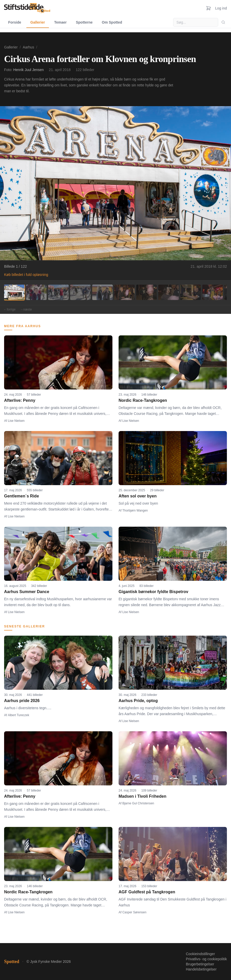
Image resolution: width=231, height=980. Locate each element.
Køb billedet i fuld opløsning (26, 275)
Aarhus (28, 47)
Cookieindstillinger (201, 954)
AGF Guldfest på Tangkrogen (147, 892)
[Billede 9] (191, 292)
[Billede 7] (146, 292)
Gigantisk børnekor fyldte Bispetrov (153, 592)
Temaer (60, 22)
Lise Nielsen (16, 421)
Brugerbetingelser (200, 964)
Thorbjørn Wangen (135, 511)
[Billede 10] (213, 292)
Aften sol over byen (138, 496)
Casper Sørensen (134, 912)
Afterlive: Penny (20, 400)
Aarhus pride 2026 (22, 701)
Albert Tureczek (19, 715)
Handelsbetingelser (201, 969)
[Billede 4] (80, 292)
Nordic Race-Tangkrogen (143, 400)
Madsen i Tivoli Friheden (142, 796)
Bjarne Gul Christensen (138, 803)
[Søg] (223, 22)
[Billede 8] (169, 292)
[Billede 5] (102, 292)
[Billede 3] (58, 292)
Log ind (221, 8)
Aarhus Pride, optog (138, 701)
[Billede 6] (124, 292)
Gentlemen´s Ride (22, 496)
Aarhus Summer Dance (27, 592)
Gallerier (38, 22)
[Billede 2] (36, 292)
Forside (15, 22)
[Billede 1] (14, 292)
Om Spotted (112, 22)
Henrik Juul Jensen (29, 70)
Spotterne (84, 22)
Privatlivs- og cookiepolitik (206, 959)
